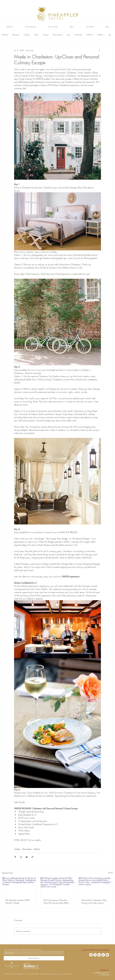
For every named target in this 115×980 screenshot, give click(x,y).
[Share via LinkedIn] (27, 857)
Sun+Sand (78, 35)
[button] (110, 35)
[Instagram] (95, 955)
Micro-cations (58, 35)
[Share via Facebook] (15, 857)
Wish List (90, 35)
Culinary (27, 35)
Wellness (100, 35)
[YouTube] (107, 955)
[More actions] (100, 50)
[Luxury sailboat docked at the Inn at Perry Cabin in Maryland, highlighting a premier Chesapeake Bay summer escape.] (19, 886)
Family (36, 35)
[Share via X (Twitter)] (21, 857)
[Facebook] (91, 955)
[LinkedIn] (99, 955)
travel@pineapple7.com (101, 973)
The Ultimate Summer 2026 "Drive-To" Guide (17, 902)
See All (110, 873)
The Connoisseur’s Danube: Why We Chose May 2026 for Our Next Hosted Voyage (57, 902)
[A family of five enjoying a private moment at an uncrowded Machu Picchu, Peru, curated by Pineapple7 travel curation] (96, 886)
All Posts (5, 35)
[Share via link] (32, 857)
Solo (68, 35)
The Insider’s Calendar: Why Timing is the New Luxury (94, 902)
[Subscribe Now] (34, 958)
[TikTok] (103, 955)
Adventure (16, 35)
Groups (46, 35)
